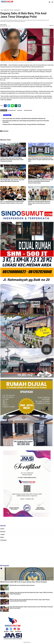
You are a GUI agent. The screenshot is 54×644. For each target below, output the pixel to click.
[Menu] (53, 2)
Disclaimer (18, 632)
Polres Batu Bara (17, 10)
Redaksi (6, 632)
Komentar (52, 25)
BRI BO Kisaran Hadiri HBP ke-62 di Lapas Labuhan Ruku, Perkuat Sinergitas (24, 582)
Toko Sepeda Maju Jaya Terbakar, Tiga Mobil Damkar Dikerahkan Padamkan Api (24, 118)
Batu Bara (3, 532)
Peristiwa (11, 10)
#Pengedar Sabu (12, 110)
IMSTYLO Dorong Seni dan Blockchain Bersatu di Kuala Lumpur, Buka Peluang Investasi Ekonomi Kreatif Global (40, 181)
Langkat (2, 534)
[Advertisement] (27, 553)
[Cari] (50, 2)
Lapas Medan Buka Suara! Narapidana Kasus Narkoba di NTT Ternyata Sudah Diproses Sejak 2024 (41, 160)
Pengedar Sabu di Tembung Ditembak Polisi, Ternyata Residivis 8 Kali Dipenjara (24, 124)
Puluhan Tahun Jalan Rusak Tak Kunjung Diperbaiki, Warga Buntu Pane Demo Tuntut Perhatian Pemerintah (12, 160)
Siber (12, 632)
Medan (2, 537)
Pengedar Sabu (6, 10)
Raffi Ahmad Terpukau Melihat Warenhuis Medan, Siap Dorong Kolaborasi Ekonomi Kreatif (39, 203)
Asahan (2, 529)
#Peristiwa (20, 110)
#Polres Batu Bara (28, 110)
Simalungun (3, 540)
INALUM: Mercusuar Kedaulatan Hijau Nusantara (22, 585)
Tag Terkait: (4, 110)
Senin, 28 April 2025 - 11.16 (5, 26)
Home (2, 10)
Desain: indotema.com (27, 642)
